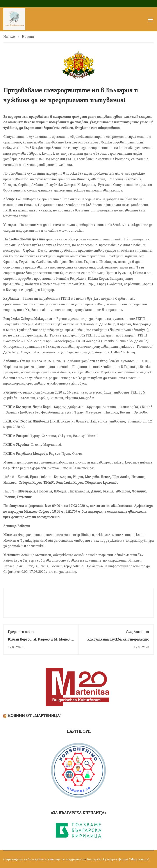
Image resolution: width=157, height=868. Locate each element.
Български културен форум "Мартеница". (118, 859)
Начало (9, 37)
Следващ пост (137, 632)
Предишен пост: (21, 632)
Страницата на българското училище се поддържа (42, 859)
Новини (28, 37)
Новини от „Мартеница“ (35, 716)
